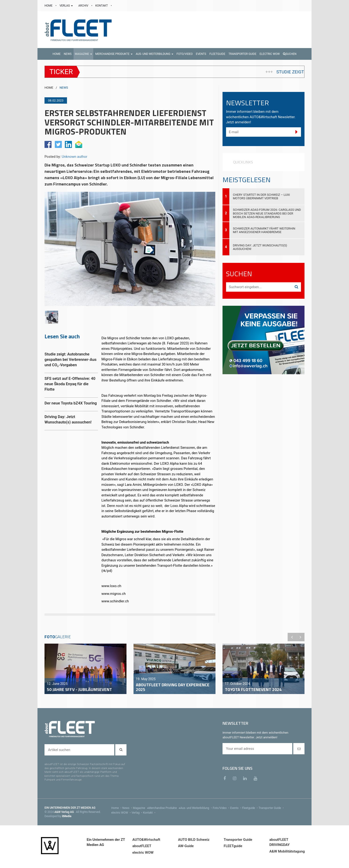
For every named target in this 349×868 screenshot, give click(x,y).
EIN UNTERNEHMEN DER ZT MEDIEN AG (70, 808)
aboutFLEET (142, 846)
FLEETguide (233, 846)
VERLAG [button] (67, 6)
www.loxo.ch (111, 586)
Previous (292, 637)
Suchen (290, 54)
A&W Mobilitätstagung (287, 851)
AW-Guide (186, 846)
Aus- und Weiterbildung (197, 808)
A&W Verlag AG (64, 812)
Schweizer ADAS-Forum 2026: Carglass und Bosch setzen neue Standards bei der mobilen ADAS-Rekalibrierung (267, 213)
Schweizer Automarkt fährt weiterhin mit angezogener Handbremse (264, 230)
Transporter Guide (272, 808)
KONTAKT (102, 6)
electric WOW (121, 813)
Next (300, 637)
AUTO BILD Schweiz (194, 840)
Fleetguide (250, 808)
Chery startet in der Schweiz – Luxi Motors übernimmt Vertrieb (261, 196)
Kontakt (150, 813)
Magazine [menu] (141, 808)
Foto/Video (221, 808)
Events (236, 808)
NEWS (64, 88)
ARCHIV (84, 6)
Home (117, 808)
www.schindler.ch (115, 601)
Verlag (137, 813)
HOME (49, 6)
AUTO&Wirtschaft (146, 840)
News (128, 808)
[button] (83, 54)
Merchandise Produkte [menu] (165, 808)
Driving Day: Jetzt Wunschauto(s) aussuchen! (260, 247)
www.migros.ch (113, 594)
